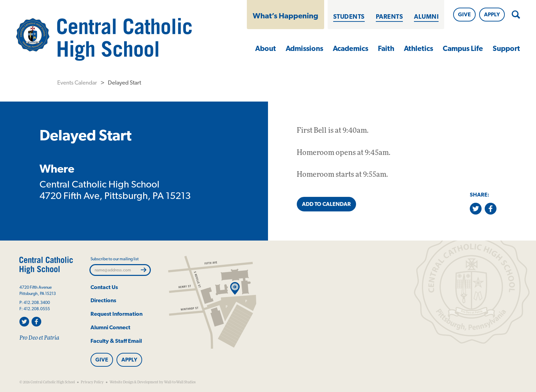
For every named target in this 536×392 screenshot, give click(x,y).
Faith (386, 48)
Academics (351, 48)
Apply (492, 14)
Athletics (418, 48)
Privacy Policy (92, 382)
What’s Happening (286, 16)
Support (506, 48)
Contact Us (104, 287)
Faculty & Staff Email (116, 341)
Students (349, 16)
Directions (103, 300)
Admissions (304, 48)
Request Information (116, 314)
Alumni (426, 16)
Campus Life (463, 48)
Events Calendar (77, 82)
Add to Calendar (326, 204)
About (266, 48)
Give (464, 14)
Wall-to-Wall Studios (180, 382)
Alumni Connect (110, 327)
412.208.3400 (37, 303)
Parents (390, 16)
